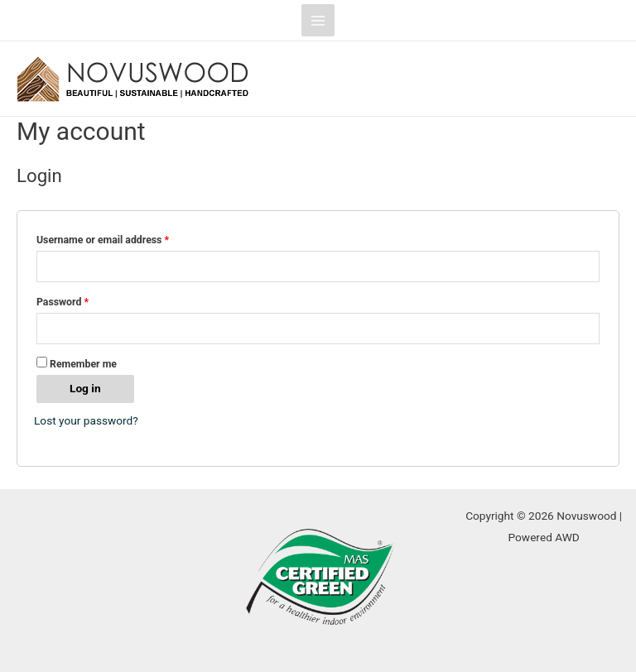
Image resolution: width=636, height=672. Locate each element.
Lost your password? (86, 420)
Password (63, 302)
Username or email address (103, 240)
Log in (85, 388)
